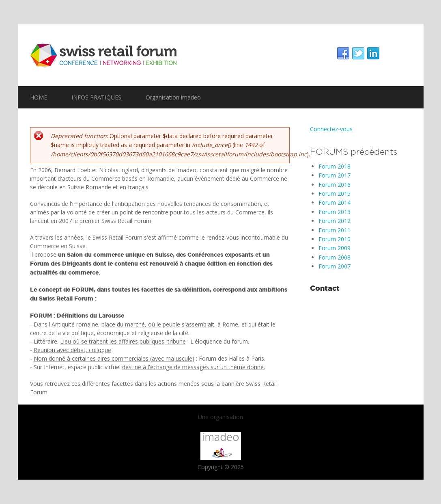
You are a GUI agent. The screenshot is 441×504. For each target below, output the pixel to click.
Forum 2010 (335, 239)
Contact (325, 288)
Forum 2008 (335, 257)
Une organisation (220, 417)
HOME (39, 97)
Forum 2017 (335, 175)
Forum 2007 (335, 266)
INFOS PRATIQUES (96, 97)
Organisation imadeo (173, 97)
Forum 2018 (335, 166)
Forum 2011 (335, 230)
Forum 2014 (335, 202)
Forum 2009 (335, 248)
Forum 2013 (335, 212)
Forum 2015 (335, 194)
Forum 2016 (335, 185)
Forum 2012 (335, 221)
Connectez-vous (331, 129)
